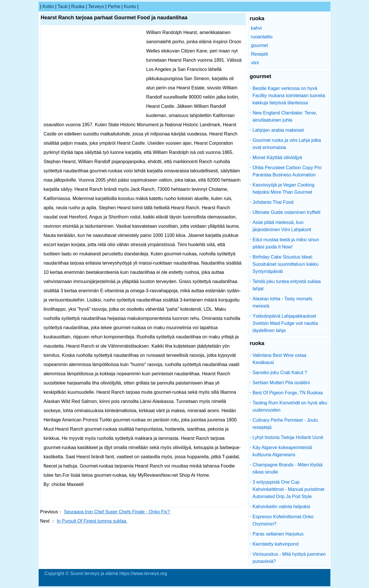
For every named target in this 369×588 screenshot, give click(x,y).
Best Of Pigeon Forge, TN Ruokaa (288, 393)
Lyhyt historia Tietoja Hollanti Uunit (288, 437)
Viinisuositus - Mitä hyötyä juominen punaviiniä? (289, 558)
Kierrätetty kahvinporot (276, 544)
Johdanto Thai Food (273, 202)
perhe (114, 6)
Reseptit (259, 54)
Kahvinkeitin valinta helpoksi (281, 507)
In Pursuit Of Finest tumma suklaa (92, 521)
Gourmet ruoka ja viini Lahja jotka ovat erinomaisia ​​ (287, 144)
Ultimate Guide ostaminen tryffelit (286, 212)
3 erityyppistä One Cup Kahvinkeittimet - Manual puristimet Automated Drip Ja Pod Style (288, 489)
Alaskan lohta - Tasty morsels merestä (283, 302)
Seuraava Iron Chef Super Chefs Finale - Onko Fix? (118, 512)
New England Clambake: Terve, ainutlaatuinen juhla (285, 116)
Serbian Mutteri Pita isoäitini (281, 383)
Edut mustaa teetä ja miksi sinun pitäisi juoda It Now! (286, 243)
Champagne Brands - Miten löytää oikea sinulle (288, 468)
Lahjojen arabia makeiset (278, 130)
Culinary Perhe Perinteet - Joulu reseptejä (285, 424)
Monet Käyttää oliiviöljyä (277, 158)
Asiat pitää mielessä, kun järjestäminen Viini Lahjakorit (282, 226)
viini (255, 63)
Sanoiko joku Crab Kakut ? (280, 373)
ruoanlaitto (262, 37)
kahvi (256, 28)
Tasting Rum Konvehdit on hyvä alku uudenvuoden (290, 406)
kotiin (48, 6)
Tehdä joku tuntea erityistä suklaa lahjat (287, 285)
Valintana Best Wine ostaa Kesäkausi (279, 359)
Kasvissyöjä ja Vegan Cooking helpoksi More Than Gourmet (283, 189)
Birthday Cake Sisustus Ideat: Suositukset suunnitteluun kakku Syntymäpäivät (286, 264)
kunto (130, 6)
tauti (63, 6)
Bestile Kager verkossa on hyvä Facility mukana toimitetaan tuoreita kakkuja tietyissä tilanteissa (289, 96)
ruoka (78, 6)
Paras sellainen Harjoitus (278, 534)
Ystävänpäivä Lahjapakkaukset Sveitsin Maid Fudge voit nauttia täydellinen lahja (285, 323)
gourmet (259, 45)
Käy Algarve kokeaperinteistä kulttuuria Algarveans (282, 451)
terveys (96, 6)
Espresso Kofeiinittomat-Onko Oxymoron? (283, 520)
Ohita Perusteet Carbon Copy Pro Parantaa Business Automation (287, 171)
